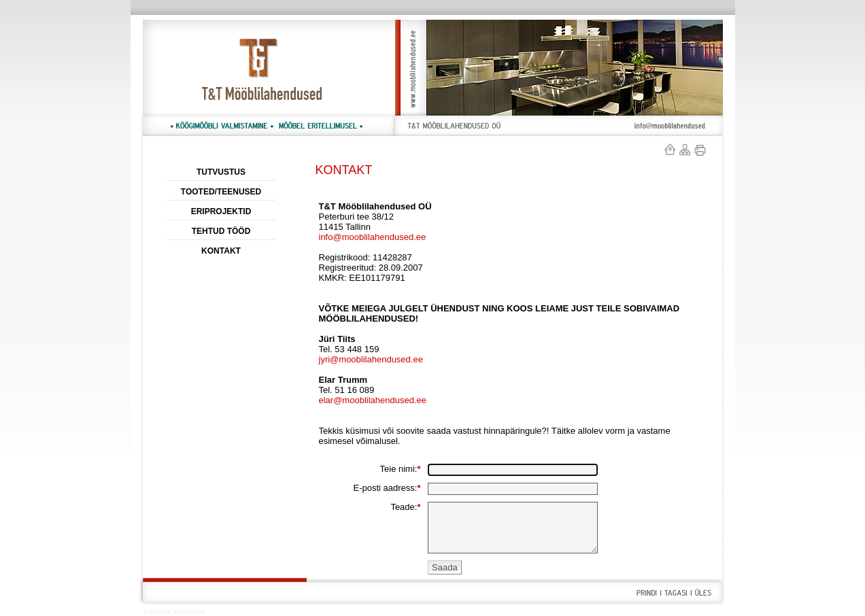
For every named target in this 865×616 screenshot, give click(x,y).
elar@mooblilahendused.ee (373, 400)
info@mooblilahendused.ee (373, 237)
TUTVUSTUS (221, 172)
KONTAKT (221, 251)
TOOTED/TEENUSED (221, 192)
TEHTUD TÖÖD (221, 231)
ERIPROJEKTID (221, 211)
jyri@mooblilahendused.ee (371, 359)
